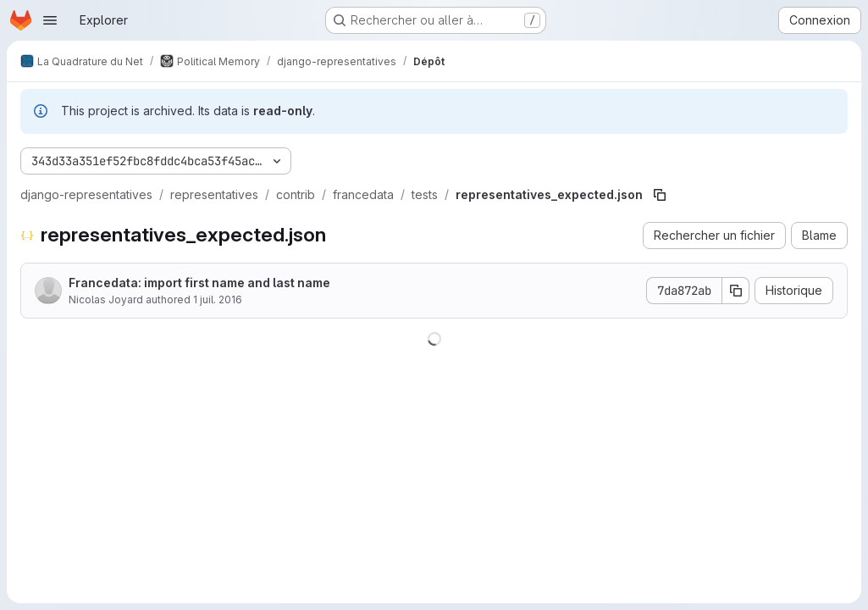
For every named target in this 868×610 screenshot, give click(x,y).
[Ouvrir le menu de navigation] (50, 20)
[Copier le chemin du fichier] (660, 195)
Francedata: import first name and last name (199, 283)
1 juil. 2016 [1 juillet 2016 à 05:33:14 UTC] (218, 299)
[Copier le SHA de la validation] (736, 291)
